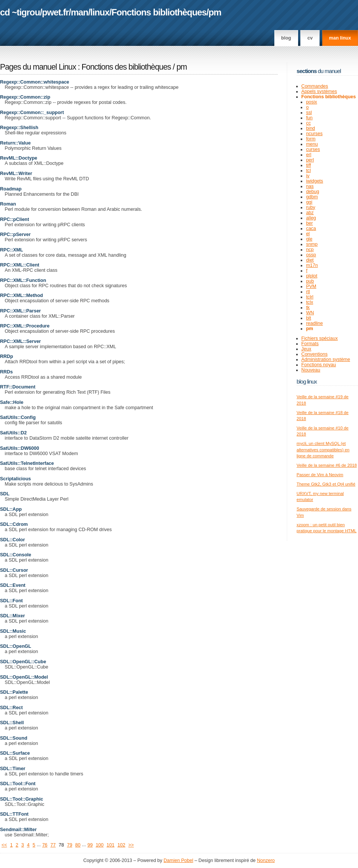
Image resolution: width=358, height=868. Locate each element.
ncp (310, 250)
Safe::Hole (12, 402)
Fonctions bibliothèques (159, 12)
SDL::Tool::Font (18, 784)
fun (309, 118)
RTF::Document (18, 387)
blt (308, 318)
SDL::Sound (14, 738)
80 (78, 845)
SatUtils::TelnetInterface (27, 463)
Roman (8, 204)
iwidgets (314, 181)
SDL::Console (16, 555)
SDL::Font (11, 601)
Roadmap (11, 189)
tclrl (310, 297)
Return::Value (15, 143)
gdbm (312, 197)
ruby (311, 207)
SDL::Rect (11, 708)
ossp (311, 255)
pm (215, 12)
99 (90, 845)
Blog (286, 38)
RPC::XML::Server (21, 341)
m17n (312, 265)
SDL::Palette (14, 692)
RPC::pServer (15, 235)
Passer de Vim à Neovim (320, 475)
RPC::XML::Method (21, 295)
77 (53, 845)
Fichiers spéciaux (320, 338)
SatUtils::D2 (13, 433)
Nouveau (311, 370)
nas (310, 186)
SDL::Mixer (12, 616)
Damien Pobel (178, 860)
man (80, 12)
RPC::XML (11, 250)
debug (313, 192)
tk (308, 308)
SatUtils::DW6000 (20, 448)
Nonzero (266, 860)
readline (314, 323)
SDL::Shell (12, 723)
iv (308, 176)
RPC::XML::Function (23, 280)
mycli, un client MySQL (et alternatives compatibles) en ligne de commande (323, 450)
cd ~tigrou (20, 12)
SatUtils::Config (18, 417)
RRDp (7, 356)
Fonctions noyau (319, 365)
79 (70, 845)
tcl (308, 171)
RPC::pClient (15, 219)
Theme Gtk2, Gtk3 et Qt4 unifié (326, 484)
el (308, 234)
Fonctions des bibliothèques (127, 67)
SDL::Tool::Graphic (21, 799)
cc (308, 123)
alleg (311, 218)
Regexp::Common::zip (25, 97)
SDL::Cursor (14, 570)
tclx (310, 302)
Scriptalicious (15, 479)
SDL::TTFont (14, 814)
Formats (310, 344)
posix (311, 102)
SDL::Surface (15, 753)
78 (61, 845)
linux (100, 12)
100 (100, 845)
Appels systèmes (319, 91)
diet (310, 260)
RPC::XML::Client (20, 265)
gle (309, 239)
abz (310, 213)
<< (4, 845)
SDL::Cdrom (14, 524)
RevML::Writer (16, 174)
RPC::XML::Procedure (25, 326)
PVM (311, 286)
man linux (340, 38)
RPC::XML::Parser (21, 311)
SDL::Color (12, 540)
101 (111, 845)
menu (312, 144)
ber (309, 223)
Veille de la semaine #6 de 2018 (327, 465)
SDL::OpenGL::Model (24, 677)
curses (313, 149)
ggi (309, 202)
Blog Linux (307, 381)
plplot (312, 276)
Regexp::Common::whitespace (35, 82)
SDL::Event (13, 585)
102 (122, 845)
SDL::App (11, 509)
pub (310, 281)
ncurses (314, 134)
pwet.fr (55, 12)
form (311, 139)
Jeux (306, 349)
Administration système (326, 359)
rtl (308, 292)
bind (311, 128)
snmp (312, 244)
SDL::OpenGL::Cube (23, 662)
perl (310, 160)
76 (45, 845)
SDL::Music (13, 631)
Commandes (315, 86)
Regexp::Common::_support (32, 113)
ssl (309, 113)
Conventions (315, 354)
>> (131, 845)
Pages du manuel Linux (38, 67)
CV (310, 38)
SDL (5, 494)
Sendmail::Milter (18, 830)
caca (311, 228)
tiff (308, 165)
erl (309, 155)
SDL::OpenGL (16, 646)
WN (310, 313)
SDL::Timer (13, 769)
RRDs (6, 372)
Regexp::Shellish (19, 128)
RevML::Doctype (19, 158)
